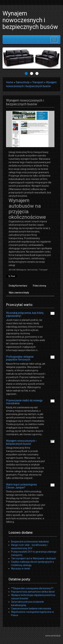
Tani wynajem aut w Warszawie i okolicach (34, 558)
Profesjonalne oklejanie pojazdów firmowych (20, 358)
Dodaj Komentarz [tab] (18, 286)
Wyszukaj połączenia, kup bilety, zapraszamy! (25, 314)
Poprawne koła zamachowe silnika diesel (33, 592)
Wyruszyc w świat (20, 569)
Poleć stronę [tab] (39, 286)
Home (10, 82)
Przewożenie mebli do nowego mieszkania (24, 402)
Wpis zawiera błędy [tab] (19, 293)
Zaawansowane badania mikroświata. (31, 609)
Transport (38, 82)
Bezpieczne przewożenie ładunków (30, 542)
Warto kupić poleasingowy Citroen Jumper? (22, 486)
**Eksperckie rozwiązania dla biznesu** (32, 588)
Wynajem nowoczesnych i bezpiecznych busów (21, 442)
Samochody (23, 82)
